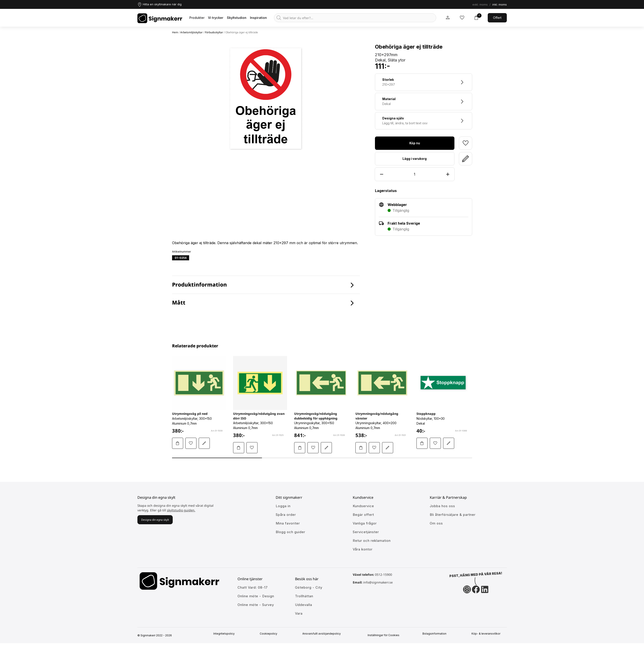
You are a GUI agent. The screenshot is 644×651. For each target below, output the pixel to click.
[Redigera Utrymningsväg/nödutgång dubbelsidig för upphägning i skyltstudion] (326, 448)
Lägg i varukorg (415, 159)
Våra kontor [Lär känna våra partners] (363, 549)
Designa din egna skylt (155, 520)
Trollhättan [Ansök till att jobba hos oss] (304, 596)
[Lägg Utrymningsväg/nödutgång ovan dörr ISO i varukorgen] (239, 448)
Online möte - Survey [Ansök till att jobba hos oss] (256, 605)
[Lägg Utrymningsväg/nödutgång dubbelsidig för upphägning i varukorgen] (300, 448)
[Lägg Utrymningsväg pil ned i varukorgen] (178, 443)
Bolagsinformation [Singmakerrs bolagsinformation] (436, 634)
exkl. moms (480, 4)
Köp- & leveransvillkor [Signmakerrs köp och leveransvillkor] (488, 634)
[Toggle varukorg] (476, 18)
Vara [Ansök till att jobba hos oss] (299, 613)
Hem (175, 32)
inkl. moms (500, 4)
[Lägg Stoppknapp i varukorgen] (422, 443)
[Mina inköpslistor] (462, 18)
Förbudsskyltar (214, 32)
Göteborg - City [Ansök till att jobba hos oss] (309, 587)
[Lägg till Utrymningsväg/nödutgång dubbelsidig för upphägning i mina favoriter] (313, 448)
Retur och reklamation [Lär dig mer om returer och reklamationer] (372, 541)
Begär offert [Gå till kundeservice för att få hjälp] (363, 515)
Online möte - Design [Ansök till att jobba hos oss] (256, 596)
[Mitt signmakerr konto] (448, 18)
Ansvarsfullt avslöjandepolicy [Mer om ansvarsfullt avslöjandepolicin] (323, 634)
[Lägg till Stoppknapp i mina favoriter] (435, 443)
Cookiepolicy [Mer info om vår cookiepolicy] (270, 634)
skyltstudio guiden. (181, 510)
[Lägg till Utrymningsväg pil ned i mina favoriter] (191, 443)
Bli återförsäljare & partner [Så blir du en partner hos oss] (453, 515)
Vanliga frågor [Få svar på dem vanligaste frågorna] (365, 523)
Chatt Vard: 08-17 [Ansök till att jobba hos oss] (253, 587)
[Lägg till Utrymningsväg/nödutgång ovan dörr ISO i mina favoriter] (252, 448)
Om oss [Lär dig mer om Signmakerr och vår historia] (436, 523)
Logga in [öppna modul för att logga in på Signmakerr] (283, 506)
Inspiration (258, 18)
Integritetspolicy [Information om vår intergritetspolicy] (226, 634)
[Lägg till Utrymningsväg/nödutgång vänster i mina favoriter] (374, 448)
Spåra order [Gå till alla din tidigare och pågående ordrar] (286, 515)
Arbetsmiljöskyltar (191, 32)
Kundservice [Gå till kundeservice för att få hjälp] (363, 506)
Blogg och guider (290, 532)
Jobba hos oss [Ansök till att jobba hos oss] (442, 506)
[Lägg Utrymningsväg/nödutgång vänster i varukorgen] (361, 448)
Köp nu (415, 143)
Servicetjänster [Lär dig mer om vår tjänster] (366, 532)
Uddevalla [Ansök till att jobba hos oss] (304, 605)
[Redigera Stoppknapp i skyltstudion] (449, 443)
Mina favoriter (288, 523)
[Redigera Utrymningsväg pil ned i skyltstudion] (204, 443)
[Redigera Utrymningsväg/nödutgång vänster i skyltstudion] (388, 448)
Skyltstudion (237, 18)
